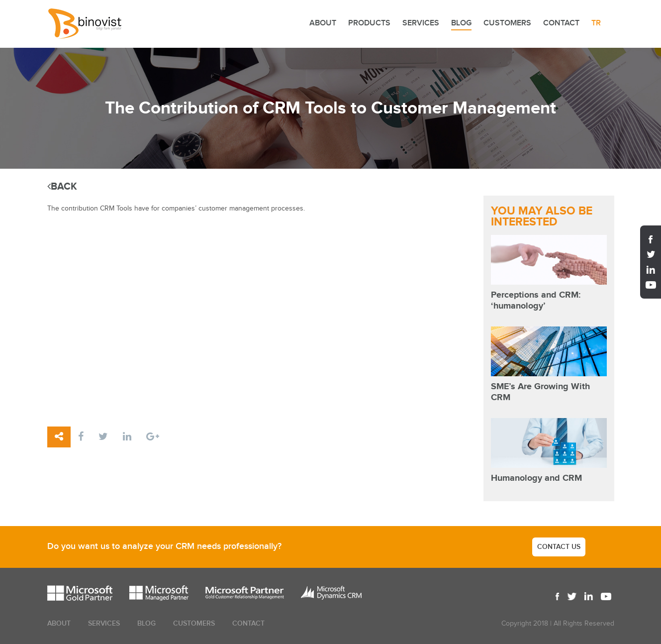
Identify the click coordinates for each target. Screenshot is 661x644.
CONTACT (561, 23)
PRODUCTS (369, 23)
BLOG (461, 23)
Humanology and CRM (536, 478)
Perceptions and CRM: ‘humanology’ (536, 301)
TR (596, 23)
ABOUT (323, 23)
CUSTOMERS (507, 23)
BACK (62, 187)
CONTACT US (559, 547)
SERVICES (421, 23)
